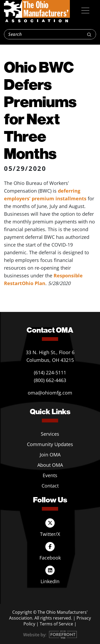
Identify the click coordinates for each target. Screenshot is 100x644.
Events (50, 475)
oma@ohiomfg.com (50, 393)
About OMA (50, 465)
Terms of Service (56, 624)
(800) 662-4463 (50, 380)
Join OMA (50, 455)
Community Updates (50, 444)
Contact (50, 486)
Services (50, 434)
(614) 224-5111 (50, 372)
